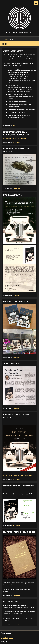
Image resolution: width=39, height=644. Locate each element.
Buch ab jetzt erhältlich (16, 302)
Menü (36, 3)
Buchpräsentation (13, 195)
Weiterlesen (17, 126)
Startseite (5, 39)
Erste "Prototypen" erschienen (19, 532)
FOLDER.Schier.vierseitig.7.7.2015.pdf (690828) (18, 475)
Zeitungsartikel (12, 364)
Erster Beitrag (11, 601)
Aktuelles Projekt (13, 51)
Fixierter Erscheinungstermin (19, 485)
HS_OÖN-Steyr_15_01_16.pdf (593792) (15, 138)
